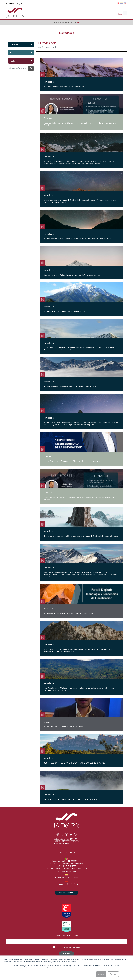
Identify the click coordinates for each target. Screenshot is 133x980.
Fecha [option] (13, 61)
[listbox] (21, 44)
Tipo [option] (12, 53)
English (20, 4)
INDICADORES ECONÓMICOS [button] (66, 23)
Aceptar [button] (101, 974)
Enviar (66, 954)
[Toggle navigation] (125, 13)
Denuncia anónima (66, 893)
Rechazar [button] (113, 974)
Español (10, 4)
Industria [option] (14, 45)
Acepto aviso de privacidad (69, 948)
